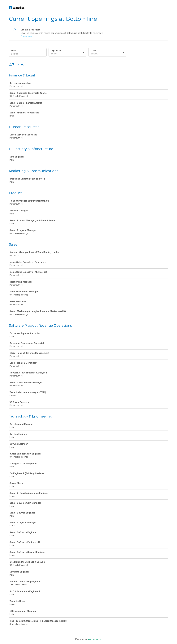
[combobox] (51, 54)
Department (56, 50)
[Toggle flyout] (84, 53)
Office (93, 50)
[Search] (28, 54)
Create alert (26, 36)
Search (14, 50)
